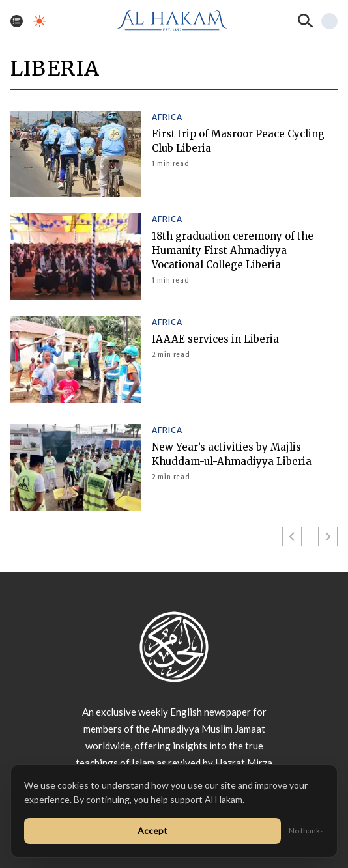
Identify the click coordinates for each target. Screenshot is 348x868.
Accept (152, 831)
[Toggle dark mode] (39, 21)
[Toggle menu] (17, 21)
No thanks (306, 831)
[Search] (306, 21)
